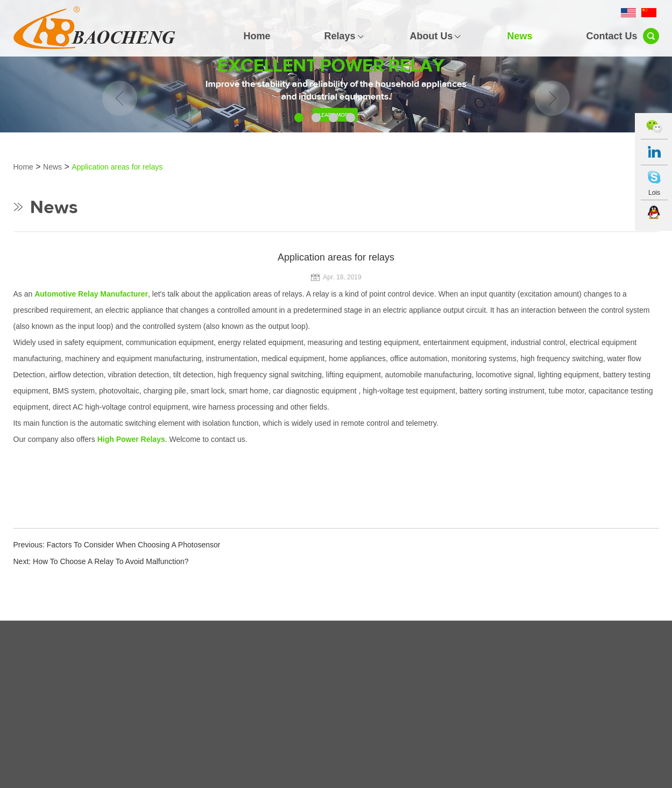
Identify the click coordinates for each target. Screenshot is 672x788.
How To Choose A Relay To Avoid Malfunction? (111, 561)
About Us (431, 36)
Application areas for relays (117, 167)
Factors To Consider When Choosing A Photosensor (134, 545)
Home (257, 36)
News (519, 36)
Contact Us (611, 36)
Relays (339, 36)
